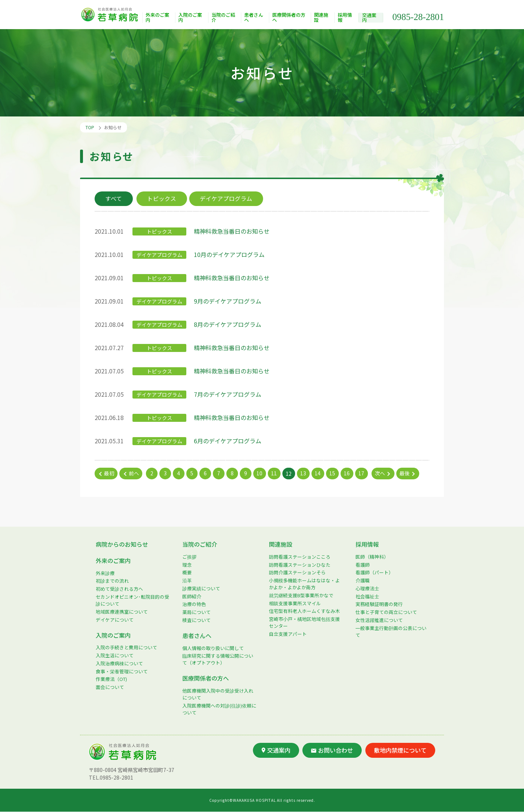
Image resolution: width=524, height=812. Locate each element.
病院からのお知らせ (122, 544)
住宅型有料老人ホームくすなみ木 (304, 611)
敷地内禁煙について (400, 750)
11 (275, 474)
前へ (134, 474)
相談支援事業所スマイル (295, 603)
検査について (196, 620)
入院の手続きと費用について (126, 648)
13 (304, 474)
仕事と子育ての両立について (386, 612)
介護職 (363, 580)
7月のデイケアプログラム (228, 394)
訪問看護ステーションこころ (300, 557)
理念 (187, 565)
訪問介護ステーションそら (297, 573)
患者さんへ (254, 18)
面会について (110, 687)
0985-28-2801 (418, 17)
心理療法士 (367, 588)
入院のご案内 (190, 18)
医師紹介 (192, 596)
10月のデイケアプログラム (229, 254)
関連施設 (322, 18)
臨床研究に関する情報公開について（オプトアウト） (218, 659)
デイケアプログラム (227, 199)
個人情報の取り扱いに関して (213, 648)
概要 (187, 573)
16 (348, 474)
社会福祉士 (367, 596)
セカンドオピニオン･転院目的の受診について (132, 600)
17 (362, 474)
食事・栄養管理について (122, 671)
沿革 (187, 580)
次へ (381, 474)
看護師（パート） (374, 573)
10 (260, 474)
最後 (405, 474)
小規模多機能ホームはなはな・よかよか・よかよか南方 (304, 584)
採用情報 (346, 18)
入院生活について (115, 655)
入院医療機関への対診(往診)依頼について (219, 709)
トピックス (162, 199)
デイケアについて (115, 620)
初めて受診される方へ (119, 589)
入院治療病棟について (119, 663)
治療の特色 (194, 604)
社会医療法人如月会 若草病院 (111, 15)
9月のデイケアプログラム (228, 301)
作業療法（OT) (111, 679)
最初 (109, 474)
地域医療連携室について (122, 612)
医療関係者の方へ (289, 18)
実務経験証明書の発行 (379, 604)
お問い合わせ (332, 750)
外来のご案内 (158, 18)
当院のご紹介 (224, 18)
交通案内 (370, 18)
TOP (90, 127)
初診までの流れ (112, 581)
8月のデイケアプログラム (228, 324)
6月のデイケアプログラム (228, 441)
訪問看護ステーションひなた (300, 565)
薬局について (196, 612)
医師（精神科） (372, 557)
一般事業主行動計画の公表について (391, 631)
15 (333, 474)
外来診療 (105, 573)
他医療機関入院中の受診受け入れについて (218, 694)
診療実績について (201, 588)
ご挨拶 (189, 557)
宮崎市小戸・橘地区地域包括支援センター (304, 622)
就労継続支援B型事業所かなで (301, 595)
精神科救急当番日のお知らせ (232, 231)
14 (318, 474)
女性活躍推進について (379, 620)
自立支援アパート (288, 634)
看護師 (363, 565)
